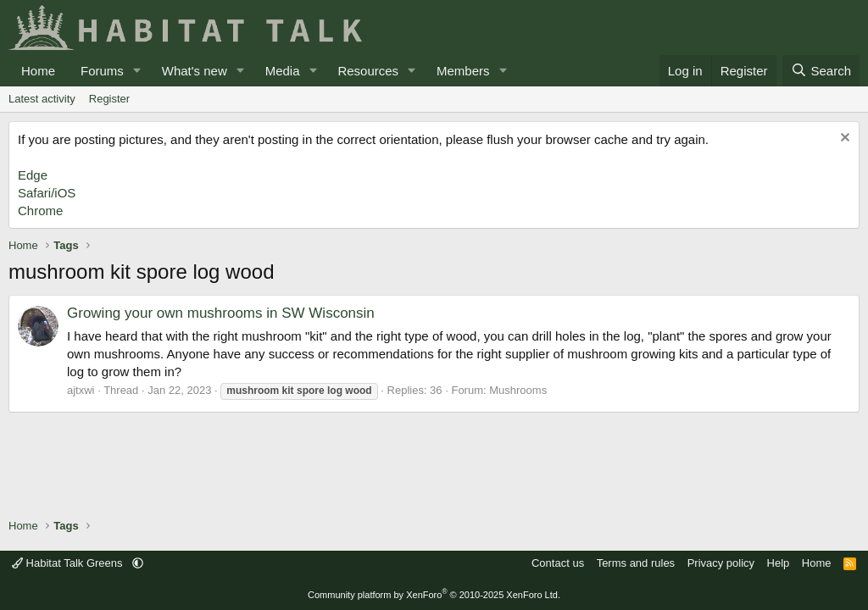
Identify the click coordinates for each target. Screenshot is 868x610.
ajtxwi (81, 390)
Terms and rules (636, 563)
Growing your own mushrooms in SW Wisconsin (221, 313)
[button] (137, 71)
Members (463, 71)
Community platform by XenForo (434, 595)
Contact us (558, 563)
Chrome (40, 211)
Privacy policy (721, 563)
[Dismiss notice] (843, 139)
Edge (33, 175)
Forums (102, 71)
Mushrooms (518, 390)
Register (109, 99)
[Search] (821, 71)
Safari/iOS (47, 193)
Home (38, 71)
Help (779, 563)
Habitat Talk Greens (69, 563)
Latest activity (42, 99)
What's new (195, 71)
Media (283, 71)
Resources (368, 71)
